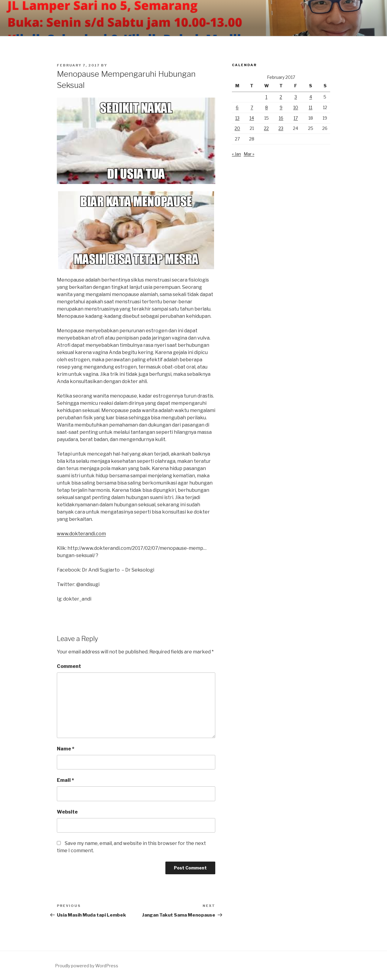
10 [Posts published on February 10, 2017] (296, 107)
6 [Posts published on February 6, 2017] (237, 107)
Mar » (249, 154)
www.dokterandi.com (81, 534)
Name (66, 749)
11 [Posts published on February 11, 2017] (311, 107)
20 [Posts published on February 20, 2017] (237, 128)
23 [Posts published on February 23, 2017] (281, 128)
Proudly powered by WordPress (87, 966)
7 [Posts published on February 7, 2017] (252, 107)
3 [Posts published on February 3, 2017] (296, 97)
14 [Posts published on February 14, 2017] (252, 118)
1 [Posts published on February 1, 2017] (266, 97)
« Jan (236, 154)
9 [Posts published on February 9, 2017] (281, 107)
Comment (69, 666)
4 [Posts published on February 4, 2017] (311, 97)
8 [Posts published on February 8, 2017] (267, 107)
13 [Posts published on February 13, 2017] (237, 118)
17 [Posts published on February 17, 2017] (296, 118)
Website (67, 812)
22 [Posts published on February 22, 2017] (266, 128)
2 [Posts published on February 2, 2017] (281, 97)
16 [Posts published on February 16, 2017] (281, 118)
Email (65, 780)
